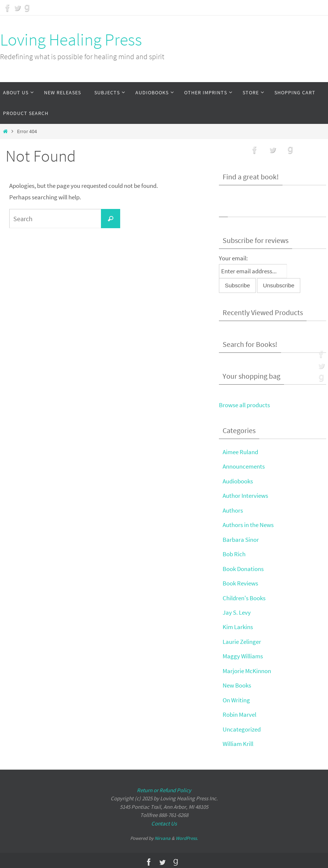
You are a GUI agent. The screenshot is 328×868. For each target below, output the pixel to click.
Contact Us (164, 820)
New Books (237, 683)
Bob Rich (234, 553)
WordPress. (187, 835)
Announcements (244, 466)
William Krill (238, 741)
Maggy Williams (243, 654)
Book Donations (243, 567)
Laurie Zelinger (242, 640)
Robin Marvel (239, 712)
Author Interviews (245, 495)
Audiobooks (238, 481)
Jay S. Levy (237, 611)
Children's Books (244, 596)
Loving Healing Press (71, 40)
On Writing (236, 698)
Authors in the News (248, 524)
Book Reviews (240, 582)
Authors (233, 510)
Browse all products (244, 405)
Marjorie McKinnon (247, 669)
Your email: (233, 258)
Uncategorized (242, 726)
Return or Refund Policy (164, 787)
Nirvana (163, 835)
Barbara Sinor (241, 538)
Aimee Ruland (240, 452)
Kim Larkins (238, 625)
